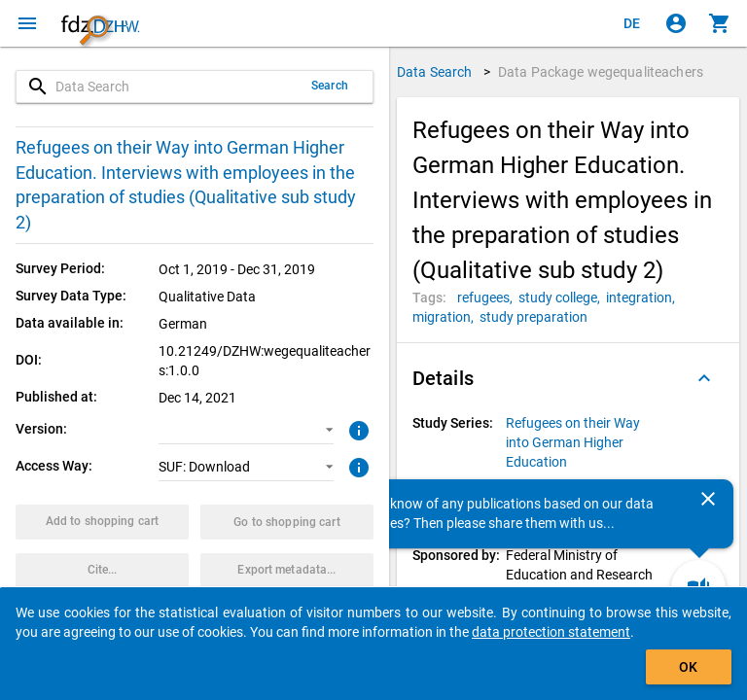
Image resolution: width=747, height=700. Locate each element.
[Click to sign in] (676, 23)
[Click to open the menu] (27, 23)
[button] (246, 430)
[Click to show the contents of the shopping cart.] (720, 23)
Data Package (601, 72)
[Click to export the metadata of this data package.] (287, 571)
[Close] (708, 499)
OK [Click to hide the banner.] (688, 667)
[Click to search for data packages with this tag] (488, 297)
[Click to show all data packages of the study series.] (584, 442)
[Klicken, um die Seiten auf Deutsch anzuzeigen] (632, 23)
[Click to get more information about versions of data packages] (356, 429)
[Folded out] (704, 378)
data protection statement (551, 632)
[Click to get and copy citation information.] (102, 571)
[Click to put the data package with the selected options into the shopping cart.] (102, 522)
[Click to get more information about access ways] (356, 466)
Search (330, 86)
